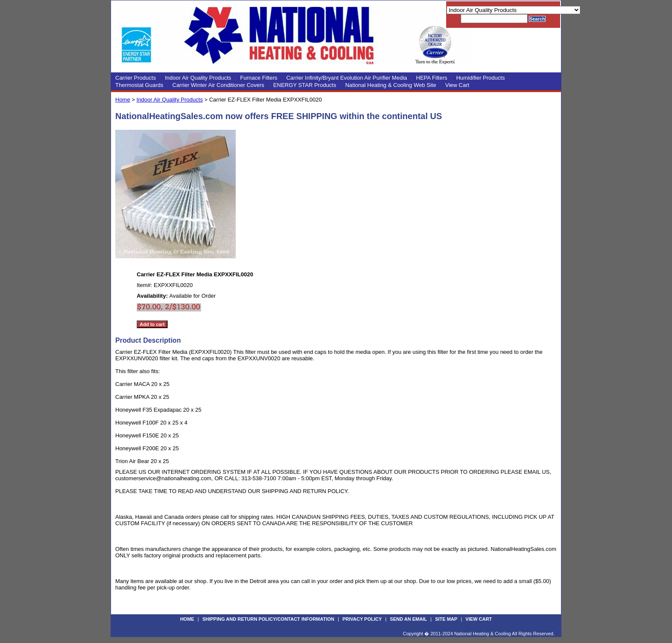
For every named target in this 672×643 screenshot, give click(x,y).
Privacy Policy (362, 619)
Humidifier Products (480, 78)
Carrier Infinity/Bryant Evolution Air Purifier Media (347, 78)
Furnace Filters (259, 78)
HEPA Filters (432, 78)
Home (123, 100)
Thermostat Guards (139, 85)
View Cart (457, 85)
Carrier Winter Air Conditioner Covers (218, 85)
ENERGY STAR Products (305, 85)
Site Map (446, 619)
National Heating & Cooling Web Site (390, 85)
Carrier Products (136, 78)
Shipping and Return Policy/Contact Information (268, 619)
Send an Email (408, 619)
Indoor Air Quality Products (198, 78)
